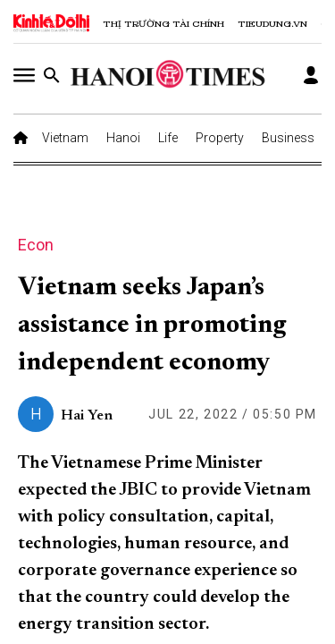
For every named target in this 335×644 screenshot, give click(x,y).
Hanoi (123, 138)
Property (220, 138)
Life (168, 138)
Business (288, 138)
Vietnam (65, 138)
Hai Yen (87, 416)
